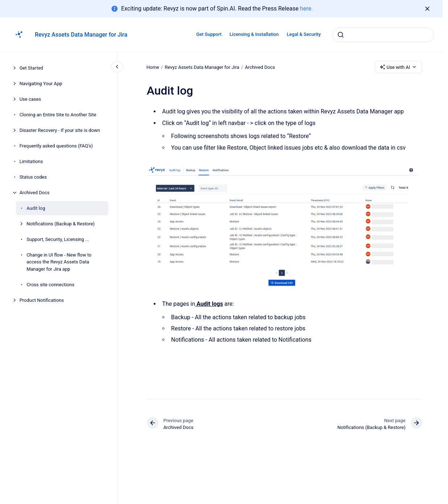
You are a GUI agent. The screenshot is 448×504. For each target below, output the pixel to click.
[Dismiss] (427, 9)
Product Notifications (42, 300)
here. (306, 9)
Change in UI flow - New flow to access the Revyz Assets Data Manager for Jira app (59, 262)
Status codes (33, 177)
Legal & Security (304, 34)
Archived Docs (35, 193)
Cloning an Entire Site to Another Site (58, 115)
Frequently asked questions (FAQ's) (56, 146)
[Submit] (341, 35)
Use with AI (399, 67)
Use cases (30, 99)
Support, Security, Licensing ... (58, 239)
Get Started (31, 68)
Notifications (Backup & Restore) (61, 224)
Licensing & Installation (254, 34)
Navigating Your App (41, 84)
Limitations (31, 161)
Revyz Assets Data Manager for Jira (81, 35)
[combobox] (383, 35)
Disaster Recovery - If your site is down (60, 130)
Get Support (209, 34)
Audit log (36, 208)
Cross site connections (50, 285)
